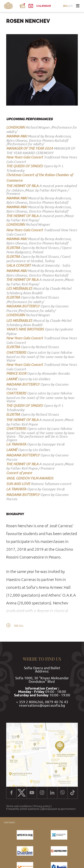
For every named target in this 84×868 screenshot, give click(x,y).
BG (65, 6)
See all (19, 626)
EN (71, 6)
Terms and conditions (19, 806)
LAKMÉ (12, 379)
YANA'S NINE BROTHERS (25, 329)
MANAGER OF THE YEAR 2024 (30, 148)
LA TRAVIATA (16, 444)
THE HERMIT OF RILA (22, 186)
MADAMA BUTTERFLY (23, 306)
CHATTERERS (16, 352)
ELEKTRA (13, 248)
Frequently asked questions (23, 809)
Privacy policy (42, 806)
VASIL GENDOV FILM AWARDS (30, 478)
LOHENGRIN (16, 127)
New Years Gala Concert (25, 157)
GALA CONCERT (18, 265)
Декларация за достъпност (59, 809)
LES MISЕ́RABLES (19, 288)
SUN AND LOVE (18, 484)
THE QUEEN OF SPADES (24, 166)
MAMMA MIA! (17, 136)
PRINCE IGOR (16, 373)
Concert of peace (19, 473)
